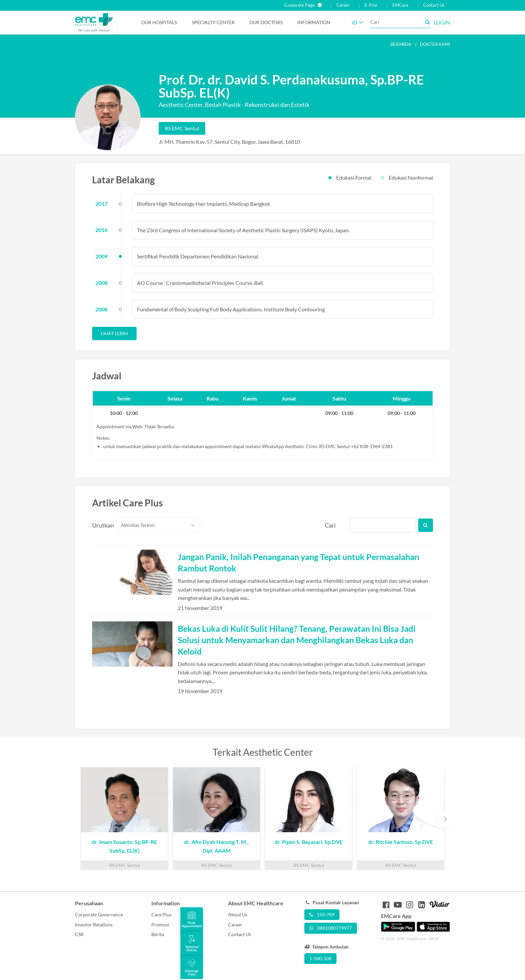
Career (343, 5)
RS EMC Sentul (182, 128)
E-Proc (371, 5)
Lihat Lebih (114, 333)
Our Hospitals (159, 22)
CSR (79, 934)
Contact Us (434, 5)
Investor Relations (94, 925)
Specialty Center (213, 22)
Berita (158, 934)
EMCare (400, 5)
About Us (238, 914)
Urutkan (100, 525)
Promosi (160, 925)
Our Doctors (266, 22)
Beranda (401, 44)
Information (314, 22)
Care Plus (161, 914)
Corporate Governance (99, 914)
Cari (330, 525)
